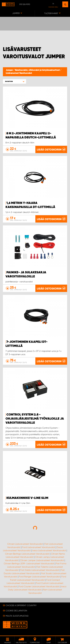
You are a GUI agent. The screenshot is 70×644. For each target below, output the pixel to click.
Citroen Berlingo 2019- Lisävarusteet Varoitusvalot (29, 564)
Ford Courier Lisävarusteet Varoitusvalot (39, 586)
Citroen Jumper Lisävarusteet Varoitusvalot (42, 560)
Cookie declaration (16, 611)
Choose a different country (21, 605)
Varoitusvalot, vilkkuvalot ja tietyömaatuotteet (38, 70)
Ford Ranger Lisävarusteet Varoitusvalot (39, 577)
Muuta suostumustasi (17, 616)
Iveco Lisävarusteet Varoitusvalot (49, 550)
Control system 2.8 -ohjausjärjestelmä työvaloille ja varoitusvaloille (35, 419)
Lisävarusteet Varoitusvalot (19, 73)
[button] (14, 81)
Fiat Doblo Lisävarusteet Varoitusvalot (40, 570)
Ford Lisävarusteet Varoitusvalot (39, 547)
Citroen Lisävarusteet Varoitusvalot (25, 544)
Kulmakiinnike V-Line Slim (27, 498)
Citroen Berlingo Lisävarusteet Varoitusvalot (27, 554)
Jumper (10, 70)
